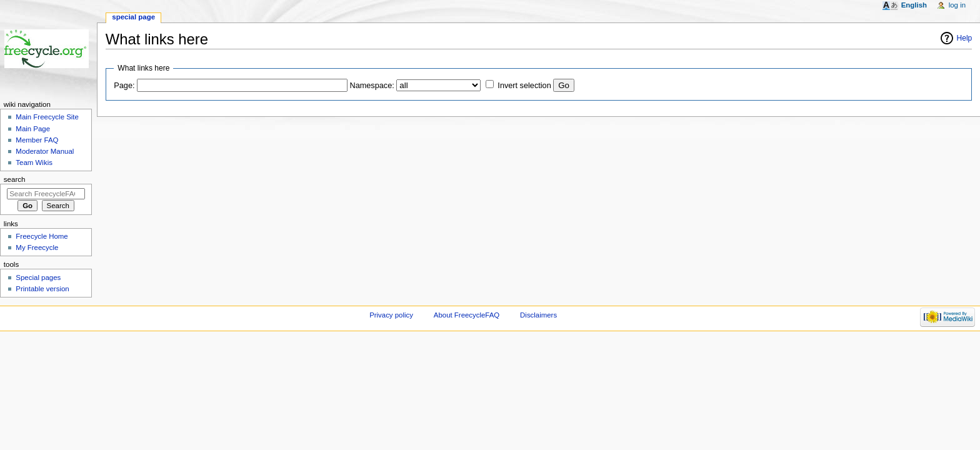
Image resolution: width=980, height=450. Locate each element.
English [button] (914, 5)
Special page (133, 17)
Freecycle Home (42, 236)
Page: (124, 86)
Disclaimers (538, 315)
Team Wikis (34, 162)
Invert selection (524, 86)
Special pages (38, 277)
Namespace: (372, 86)
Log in (957, 5)
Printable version (42, 289)
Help (965, 38)
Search (15, 179)
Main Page (33, 129)
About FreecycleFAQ (467, 315)
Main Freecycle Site (47, 117)
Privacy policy (391, 315)
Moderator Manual (45, 151)
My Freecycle (37, 247)
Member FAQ (37, 140)
